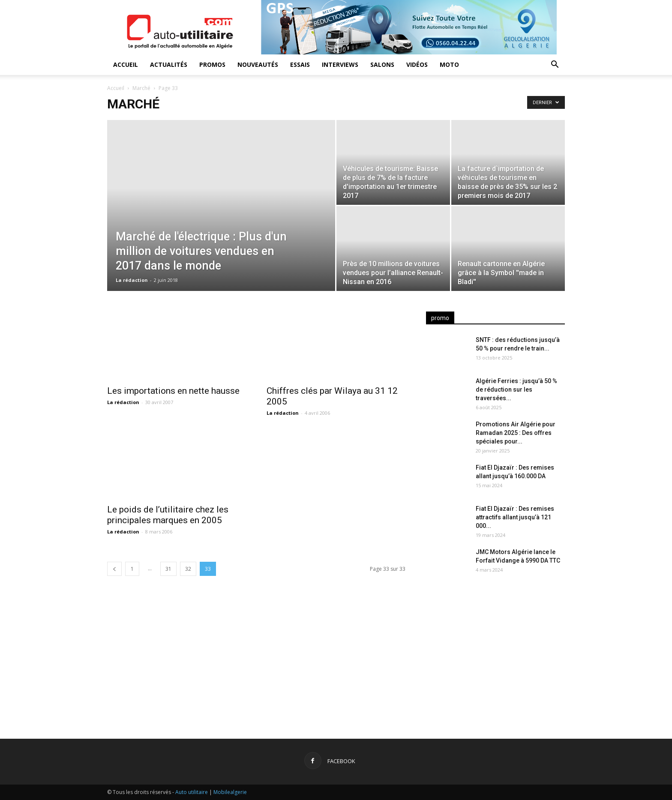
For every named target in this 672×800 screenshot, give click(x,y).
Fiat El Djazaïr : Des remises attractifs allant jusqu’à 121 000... (515, 517)
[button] (555, 65)
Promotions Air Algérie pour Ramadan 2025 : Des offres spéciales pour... (516, 433)
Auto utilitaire (192, 792)
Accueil (126, 64)
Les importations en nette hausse (173, 391)
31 (168, 569)
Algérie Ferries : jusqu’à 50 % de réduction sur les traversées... (516, 390)
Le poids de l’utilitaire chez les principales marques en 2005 (168, 515)
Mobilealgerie (230, 792)
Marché (141, 88)
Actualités (169, 64)
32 (188, 569)
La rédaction (132, 280)
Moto (449, 64)
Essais (300, 64)
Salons (382, 64)
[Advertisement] (495, 652)
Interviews (340, 64)
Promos (212, 64)
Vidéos (417, 64)
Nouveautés (258, 64)
